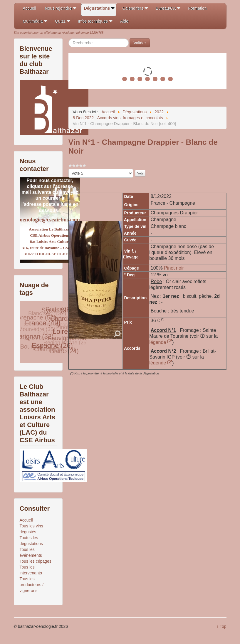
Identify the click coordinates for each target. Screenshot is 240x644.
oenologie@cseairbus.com (50, 220)
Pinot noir (174, 268)
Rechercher (69, 39)
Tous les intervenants (31, 570)
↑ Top (221, 626)
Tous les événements (31, 552)
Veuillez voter (69, 169)
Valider (140, 43)
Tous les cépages (36, 561)
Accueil (26, 520)
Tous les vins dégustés (31, 529)
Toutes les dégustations (31, 541)
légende (161, 342)
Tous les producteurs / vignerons (32, 585)
